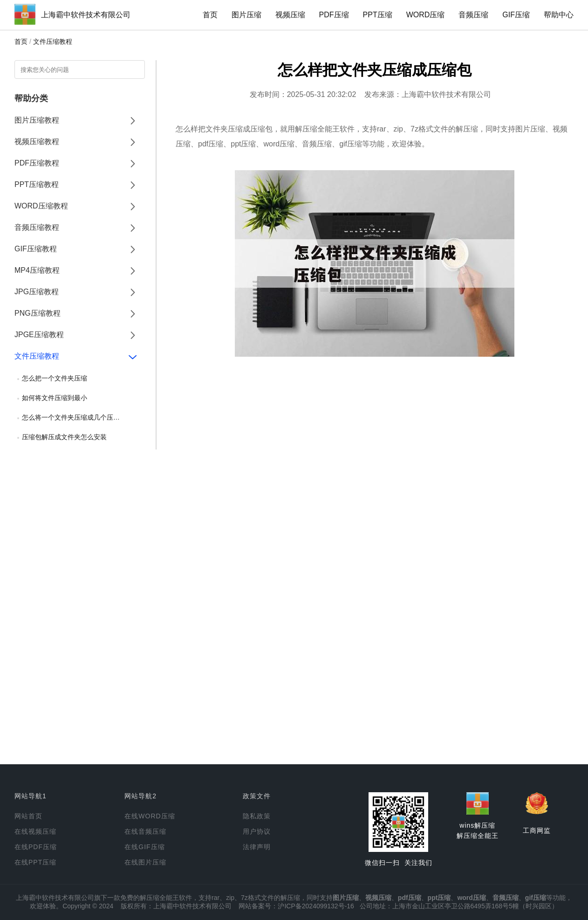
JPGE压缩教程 (39, 335)
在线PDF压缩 (36, 847)
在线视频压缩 (35, 831)
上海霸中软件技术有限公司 (86, 15)
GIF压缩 (516, 15)
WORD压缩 (426, 15)
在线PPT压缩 (35, 862)
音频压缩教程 (37, 227)
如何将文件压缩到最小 (55, 398)
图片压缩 (246, 15)
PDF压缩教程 (37, 163)
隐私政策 (257, 816)
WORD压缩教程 (41, 206)
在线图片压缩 (145, 862)
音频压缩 (473, 15)
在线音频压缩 (145, 831)
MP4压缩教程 (37, 270)
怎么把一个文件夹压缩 (55, 378)
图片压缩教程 (37, 120)
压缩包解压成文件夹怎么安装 (64, 437)
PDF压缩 (334, 15)
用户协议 (257, 831)
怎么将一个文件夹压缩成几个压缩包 (74, 417)
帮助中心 (559, 15)
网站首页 (28, 816)
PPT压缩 (378, 15)
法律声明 (257, 847)
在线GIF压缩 (144, 847)
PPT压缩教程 (37, 184)
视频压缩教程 (37, 142)
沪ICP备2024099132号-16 (316, 906)
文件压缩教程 (53, 42)
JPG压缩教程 (37, 292)
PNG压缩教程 (38, 313)
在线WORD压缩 (150, 816)
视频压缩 (290, 15)
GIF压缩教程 (36, 249)
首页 (210, 15)
